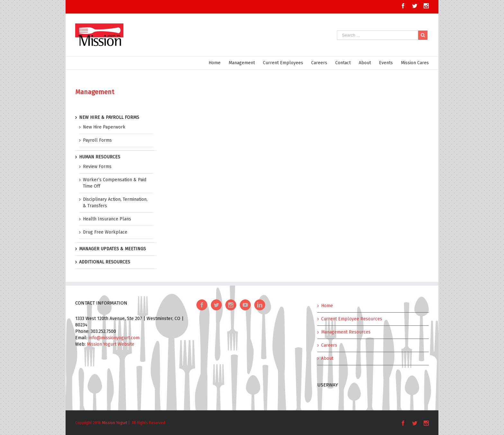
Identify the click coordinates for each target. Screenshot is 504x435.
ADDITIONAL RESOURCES (105, 262)
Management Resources (346, 332)
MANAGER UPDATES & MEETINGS (113, 249)
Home (327, 306)
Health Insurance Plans (107, 219)
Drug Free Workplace (105, 232)
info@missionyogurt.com (114, 338)
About (327, 358)
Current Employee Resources (352, 319)
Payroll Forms (97, 140)
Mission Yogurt (115, 423)
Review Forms (97, 167)
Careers (329, 345)
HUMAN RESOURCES (100, 157)
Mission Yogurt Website (111, 344)
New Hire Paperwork (104, 127)
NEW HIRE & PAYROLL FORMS (109, 117)
